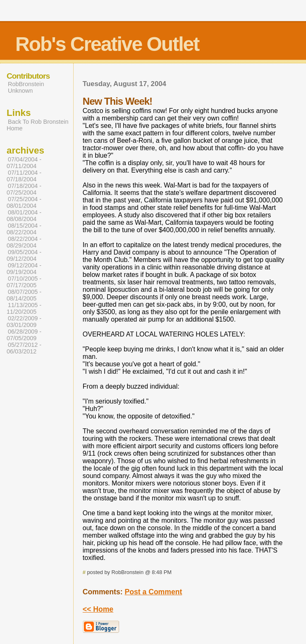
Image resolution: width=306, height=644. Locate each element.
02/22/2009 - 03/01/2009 (24, 322)
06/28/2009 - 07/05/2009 (24, 335)
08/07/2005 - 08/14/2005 (24, 295)
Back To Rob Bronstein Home (38, 125)
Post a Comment (153, 592)
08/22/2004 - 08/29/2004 (24, 242)
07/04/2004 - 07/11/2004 (24, 163)
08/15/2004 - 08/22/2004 (24, 229)
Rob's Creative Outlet (107, 44)
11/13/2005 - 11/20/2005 (24, 308)
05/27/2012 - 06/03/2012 (24, 348)
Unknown (20, 91)
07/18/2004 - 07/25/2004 (24, 189)
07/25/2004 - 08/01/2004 (24, 202)
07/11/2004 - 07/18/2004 (24, 176)
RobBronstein (26, 84)
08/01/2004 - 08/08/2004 (24, 216)
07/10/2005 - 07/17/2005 (24, 282)
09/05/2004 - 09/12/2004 (24, 255)
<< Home (98, 609)
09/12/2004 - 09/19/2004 (24, 269)
